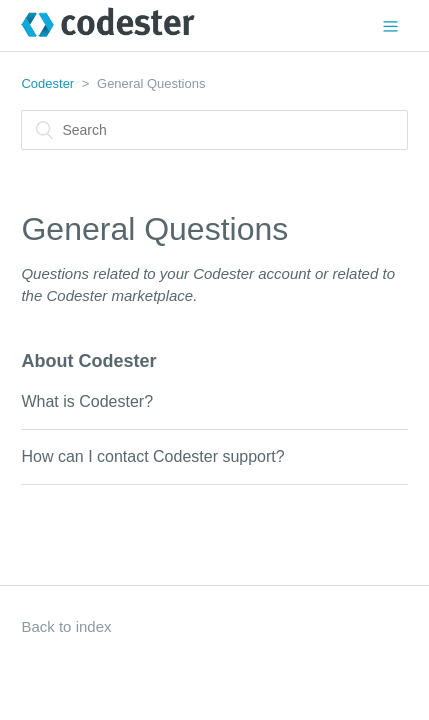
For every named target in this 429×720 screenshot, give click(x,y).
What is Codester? (87, 401)
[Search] (214, 130)
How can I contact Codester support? (152, 456)
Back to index (66, 626)
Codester (47, 83)
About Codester (88, 361)
